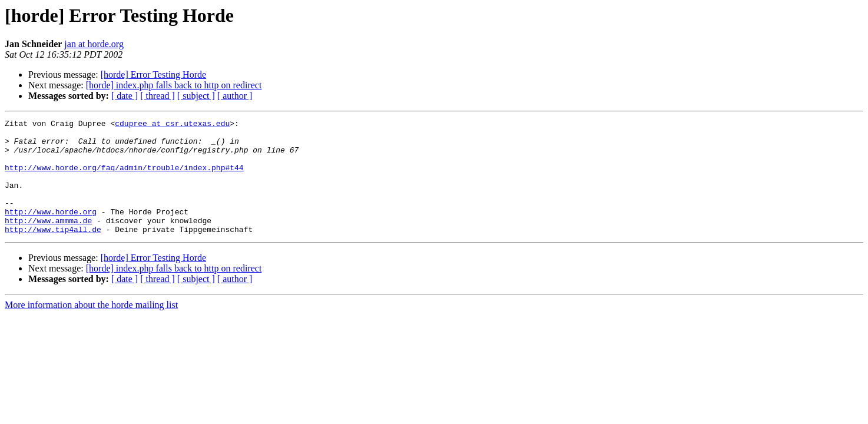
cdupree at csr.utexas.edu (172, 125)
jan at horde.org (94, 44)
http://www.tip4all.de (53, 252)
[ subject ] (196, 96)
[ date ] (125, 96)
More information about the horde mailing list (91, 328)
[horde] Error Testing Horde (153, 74)
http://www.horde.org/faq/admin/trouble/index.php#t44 (124, 178)
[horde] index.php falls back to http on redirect (174, 85)
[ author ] (235, 96)
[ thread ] (158, 96)
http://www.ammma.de (48, 241)
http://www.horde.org (51, 231)
